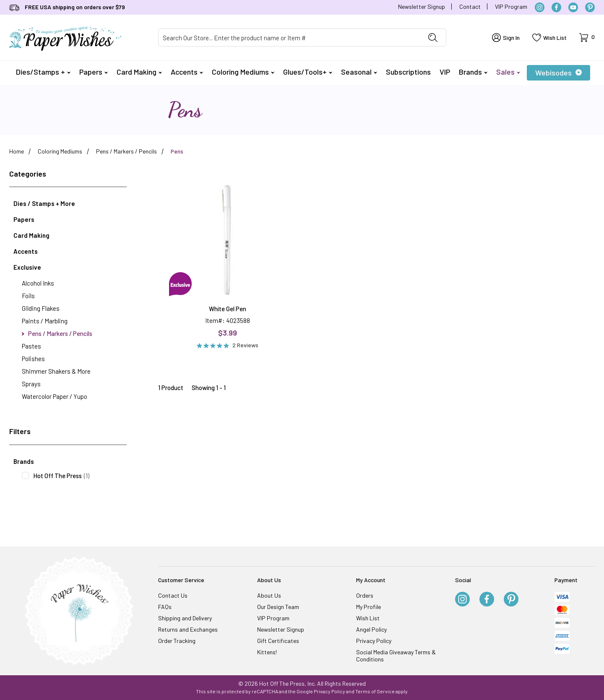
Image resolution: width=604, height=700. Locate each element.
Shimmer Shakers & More (56, 371)
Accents (187, 72)
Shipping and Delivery (185, 618)
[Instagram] (540, 7)
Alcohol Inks (38, 283)
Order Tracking (177, 641)
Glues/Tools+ (308, 72)
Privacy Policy (374, 641)
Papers (94, 72)
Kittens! (267, 652)
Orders (365, 595)
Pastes (31, 346)
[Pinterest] (590, 7)
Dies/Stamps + (43, 72)
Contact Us (173, 595)
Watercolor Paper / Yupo (55, 396)
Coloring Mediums (243, 72)
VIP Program (511, 7)
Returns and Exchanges (188, 629)
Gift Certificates (278, 641)
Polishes (33, 359)
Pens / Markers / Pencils (57, 333)
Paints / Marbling (45, 321)
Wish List (368, 618)
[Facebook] (556, 7)
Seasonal (359, 72)
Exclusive (27, 267)
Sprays (31, 384)
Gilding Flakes (41, 308)
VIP (445, 72)
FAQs (165, 607)
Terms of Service (375, 691)
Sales (508, 72)
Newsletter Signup (422, 7)
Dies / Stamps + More (44, 203)
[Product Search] (289, 38)
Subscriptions (408, 72)
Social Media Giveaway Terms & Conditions (396, 656)
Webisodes (558, 73)
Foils (28, 296)
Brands (473, 72)
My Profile (368, 607)
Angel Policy (371, 629)
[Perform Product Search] (433, 38)
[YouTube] (573, 7)
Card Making (139, 72)
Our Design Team (278, 607)
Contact (470, 7)
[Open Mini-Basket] (587, 38)
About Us (269, 595)
